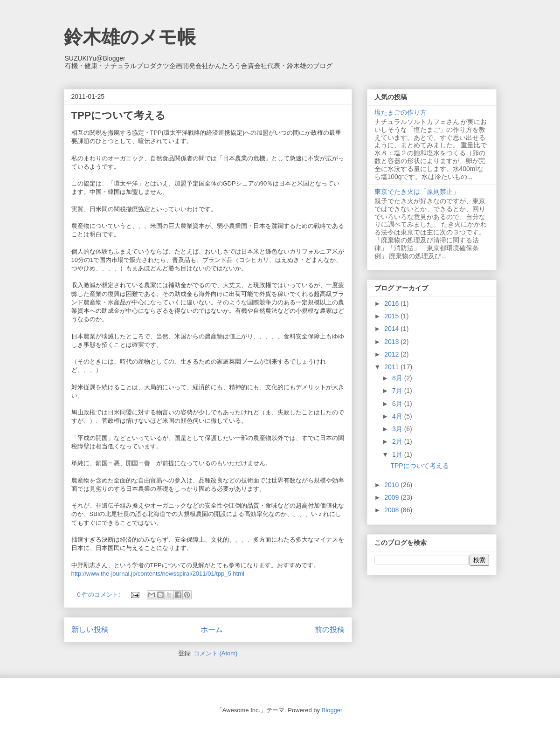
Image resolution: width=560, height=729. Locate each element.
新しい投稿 (90, 629)
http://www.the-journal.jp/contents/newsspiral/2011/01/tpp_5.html (158, 574)
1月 (398, 454)
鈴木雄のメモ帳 (130, 37)
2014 (392, 329)
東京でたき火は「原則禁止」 (417, 192)
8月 (398, 378)
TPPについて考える (119, 115)
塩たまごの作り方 (401, 112)
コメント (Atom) (216, 653)
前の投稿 (330, 629)
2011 (392, 367)
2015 (392, 316)
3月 (398, 429)
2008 (392, 510)
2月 (398, 441)
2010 (392, 485)
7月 (398, 391)
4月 (398, 416)
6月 (398, 404)
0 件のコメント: (100, 595)
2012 (392, 354)
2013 (392, 342)
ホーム (212, 629)
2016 (392, 303)
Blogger (332, 710)
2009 (392, 497)
